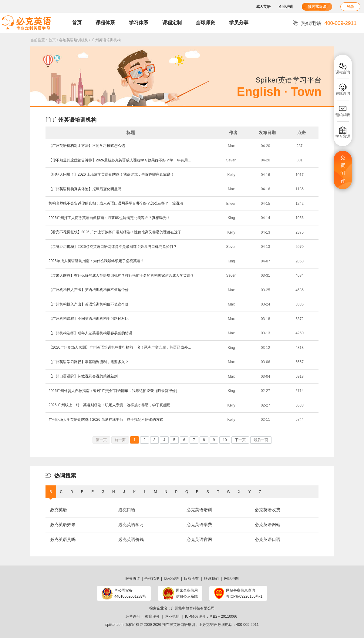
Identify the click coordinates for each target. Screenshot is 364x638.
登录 (350, 7)
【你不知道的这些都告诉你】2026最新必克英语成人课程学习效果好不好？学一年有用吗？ (121, 160)
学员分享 (239, 23)
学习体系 (139, 23)
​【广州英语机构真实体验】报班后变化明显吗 (85, 189)
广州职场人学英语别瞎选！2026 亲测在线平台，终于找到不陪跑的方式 (106, 420)
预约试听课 (317, 7)
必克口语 (127, 510)
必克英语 (59, 510)
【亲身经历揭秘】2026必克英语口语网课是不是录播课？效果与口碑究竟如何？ (113, 247)
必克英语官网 (199, 539)
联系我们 (211, 579)
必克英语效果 (63, 525)
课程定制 (172, 23)
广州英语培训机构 (106, 40)
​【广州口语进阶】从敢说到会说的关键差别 (83, 376)
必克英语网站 (268, 525)
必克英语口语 (268, 539)
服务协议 (133, 579)
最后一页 (261, 440)
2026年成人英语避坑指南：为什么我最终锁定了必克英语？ (96, 261)
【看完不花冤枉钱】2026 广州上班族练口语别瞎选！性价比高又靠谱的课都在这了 (115, 232)
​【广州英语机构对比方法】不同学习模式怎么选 (87, 146)
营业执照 (172, 616)
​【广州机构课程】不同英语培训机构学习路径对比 (89, 319)
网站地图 (231, 579)
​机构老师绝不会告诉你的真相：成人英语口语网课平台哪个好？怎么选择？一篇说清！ (118, 203)
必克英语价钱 (131, 539)
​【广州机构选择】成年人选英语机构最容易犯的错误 (90, 333)
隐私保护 (171, 579)
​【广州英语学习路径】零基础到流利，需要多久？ (89, 362)
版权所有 (191, 579)
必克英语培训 (199, 510)
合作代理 (152, 579)
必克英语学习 (131, 525)
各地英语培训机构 (74, 40)
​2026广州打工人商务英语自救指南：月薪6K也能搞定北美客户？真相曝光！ (109, 218)
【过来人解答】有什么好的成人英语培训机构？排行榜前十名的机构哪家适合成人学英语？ (121, 275)
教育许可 (152, 616)
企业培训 (286, 7)
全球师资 (205, 23)
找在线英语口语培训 (179, 625)
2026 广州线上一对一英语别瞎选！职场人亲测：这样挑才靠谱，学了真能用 (110, 405)
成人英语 (263, 7)
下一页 (240, 440)
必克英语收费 (268, 510)
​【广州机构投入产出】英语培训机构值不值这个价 (89, 290)
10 (225, 440)
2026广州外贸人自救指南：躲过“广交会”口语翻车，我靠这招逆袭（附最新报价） (114, 391)
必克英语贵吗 (63, 539)
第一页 (101, 440)
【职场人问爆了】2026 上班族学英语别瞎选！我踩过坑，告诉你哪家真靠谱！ (111, 174)
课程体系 (105, 23)
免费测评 (343, 169)
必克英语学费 (199, 525)
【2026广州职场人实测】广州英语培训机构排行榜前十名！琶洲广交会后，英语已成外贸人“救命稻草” (121, 347)
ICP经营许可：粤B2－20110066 (211, 616)
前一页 (120, 440)
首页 (77, 23)
